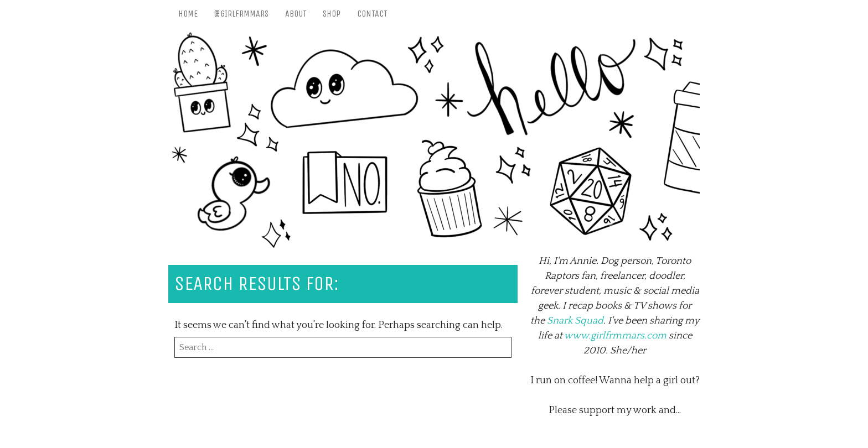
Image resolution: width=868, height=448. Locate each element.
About (296, 14)
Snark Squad (575, 321)
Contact (372, 14)
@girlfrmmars (241, 14)
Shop (332, 14)
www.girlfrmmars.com (615, 336)
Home (188, 14)
